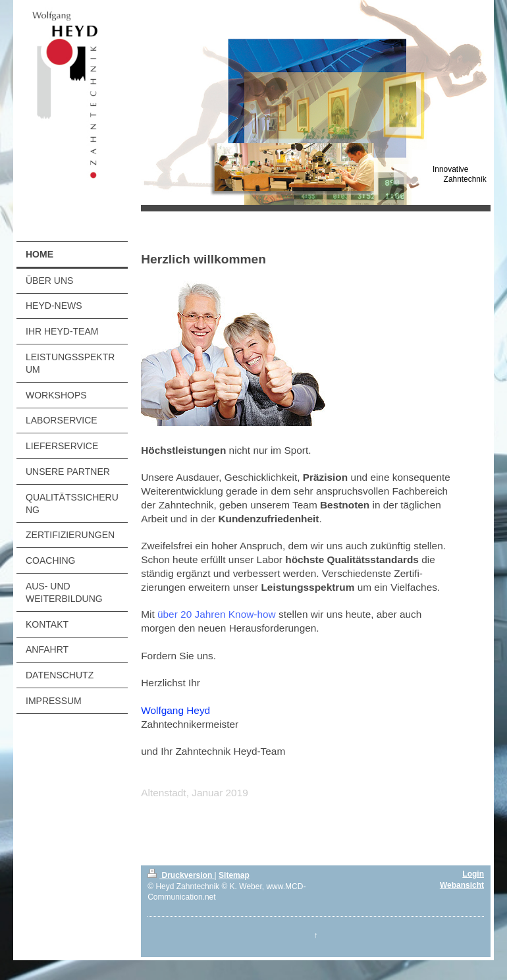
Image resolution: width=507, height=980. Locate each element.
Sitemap (234, 875)
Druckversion (181, 875)
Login (473, 874)
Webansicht (462, 885)
